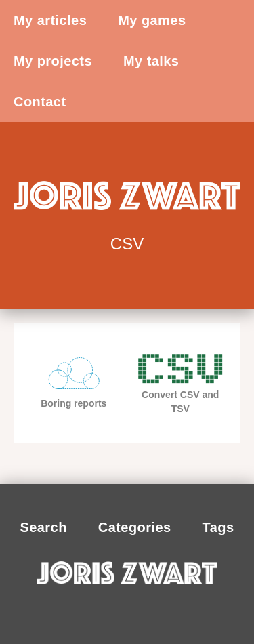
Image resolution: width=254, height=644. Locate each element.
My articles (50, 20)
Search (43, 527)
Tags (218, 527)
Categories (135, 527)
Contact (40, 102)
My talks (151, 61)
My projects (53, 61)
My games (152, 20)
